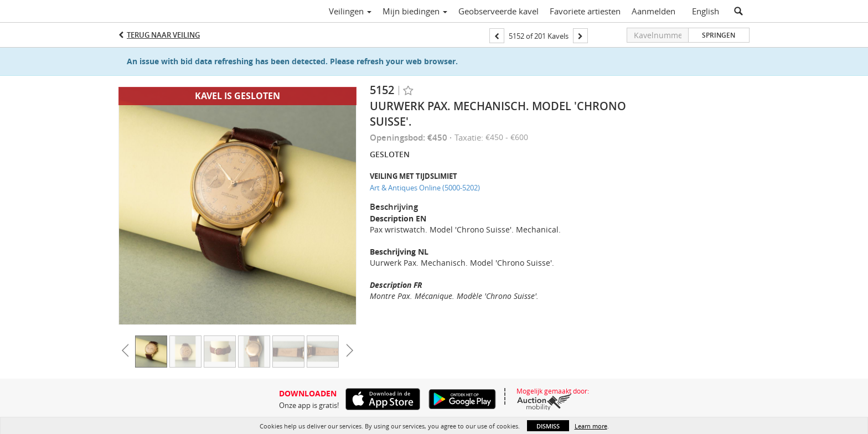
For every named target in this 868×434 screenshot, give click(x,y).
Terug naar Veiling (163, 35)
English (706, 11)
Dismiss (548, 426)
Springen (719, 35)
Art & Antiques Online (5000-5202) (425, 188)
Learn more (591, 426)
